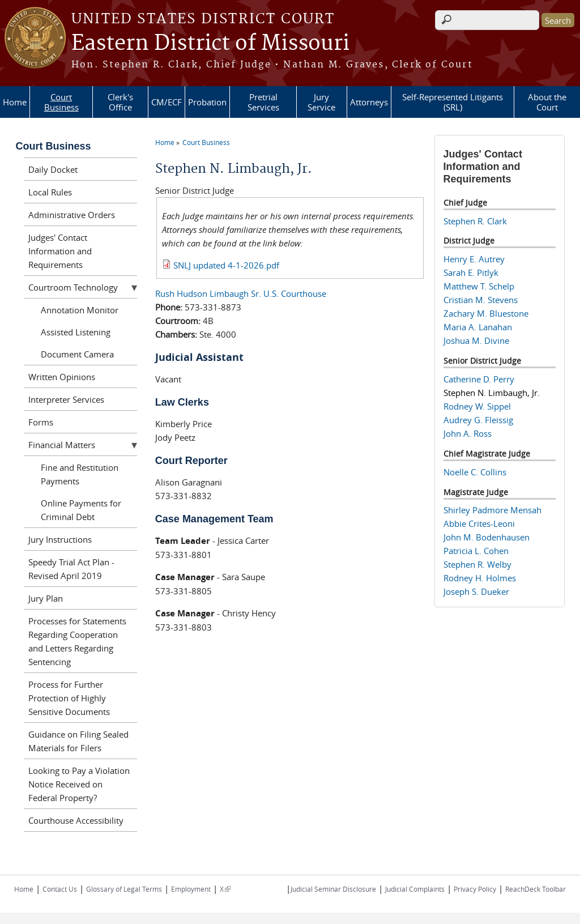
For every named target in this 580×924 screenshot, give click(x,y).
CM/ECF (167, 102)
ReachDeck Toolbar (536, 889)
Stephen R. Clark (475, 221)
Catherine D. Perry (479, 379)
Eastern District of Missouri (210, 44)
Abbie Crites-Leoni (479, 523)
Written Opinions (62, 377)
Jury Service (321, 102)
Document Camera (77, 354)
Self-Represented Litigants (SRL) (453, 102)
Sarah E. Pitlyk (471, 272)
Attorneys (369, 102)
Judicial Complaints (415, 889)
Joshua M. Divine (476, 340)
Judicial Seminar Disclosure (333, 889)
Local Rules (50, 192)
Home (15, 102)
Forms (41, 422)
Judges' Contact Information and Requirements (60, 251)
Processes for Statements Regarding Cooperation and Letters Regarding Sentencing (77, 641)
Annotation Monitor (80, 310)
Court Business (61, 102)
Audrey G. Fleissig (478, 420)
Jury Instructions (60, 539)
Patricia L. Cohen (476, 551)
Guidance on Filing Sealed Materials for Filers (78, 741)
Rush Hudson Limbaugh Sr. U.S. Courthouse (241, 293)
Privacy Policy (475, 889)
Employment (191, 889)
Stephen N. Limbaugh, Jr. (492, 393)
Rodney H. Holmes (480, 578)
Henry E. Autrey (474, 259)
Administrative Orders (72, 215)
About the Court (547, 102)
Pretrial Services (263, 102)
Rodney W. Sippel (477, 406)
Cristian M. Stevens (481, 300)
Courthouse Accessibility (76, 820)
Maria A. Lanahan (478, 327)
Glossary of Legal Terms (124, 889)
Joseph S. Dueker (476, 591)
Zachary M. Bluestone (486, 313)
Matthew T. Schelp (479, 286)
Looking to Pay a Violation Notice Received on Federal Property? (79, 784)
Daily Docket (53, 169)
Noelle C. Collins (475, 472)
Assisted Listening (76, 332)
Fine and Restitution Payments (80, 474)
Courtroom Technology (73, 287)
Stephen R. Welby (477, 564)
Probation (207, 102)
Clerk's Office (120, 102)
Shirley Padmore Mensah (492, 510)
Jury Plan (46, 598)
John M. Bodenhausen (487, 537)
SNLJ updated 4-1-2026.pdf (226, 265)
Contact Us (60, 889)
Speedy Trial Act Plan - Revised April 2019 (71, 569)
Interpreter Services (66, 399)
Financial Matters (62, 445)
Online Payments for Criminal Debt (81, 510)
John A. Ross (468, 433)
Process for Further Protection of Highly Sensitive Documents (69, 698)
